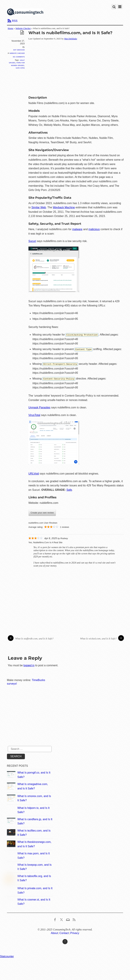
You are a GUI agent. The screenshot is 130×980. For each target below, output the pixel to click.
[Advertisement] (79, 67)
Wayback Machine (64, 207)
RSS (15, 21)
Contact (64, 932)
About (54, 932)
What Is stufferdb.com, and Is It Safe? (31, 638)
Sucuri (32, 241)
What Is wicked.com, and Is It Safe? (102, 638)
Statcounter (7, 956)
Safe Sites (20, 68)
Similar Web (39, 207)
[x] (61, 919)
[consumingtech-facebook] (55, 919)
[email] (68, 919)
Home (11, 28)
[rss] (74, 919)
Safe (69, 489)
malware (77, 229)
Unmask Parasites (39, 407)
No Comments (19, 57)
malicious (94, 229)
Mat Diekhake (19, 50)
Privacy (75, 932)
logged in (29, 665)
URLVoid (34, 473)
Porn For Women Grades (18, 64)
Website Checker (23, 28)
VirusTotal (34, 414)
